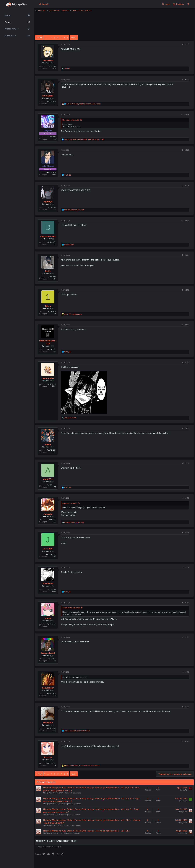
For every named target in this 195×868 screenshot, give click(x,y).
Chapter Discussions (73, 793)
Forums (8, 22)
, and (83, 104)
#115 (187, 568)
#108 (187, 290)
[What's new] (188, 4)
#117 (187, 637)
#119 (187, 707)
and (74, 210)
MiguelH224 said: (70, 503)
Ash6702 (48, 479)
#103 (187, 115)
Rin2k (48, 271)
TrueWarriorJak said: (71, 608)
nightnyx (48, 202)
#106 (187, 220)
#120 (187, 741)
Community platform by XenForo (171, 862)
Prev (40, 37)
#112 (187, 463)
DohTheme (168, 864)
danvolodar (48, 688)
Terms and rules (85, 862)
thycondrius (48, 378)
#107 (187, 255)
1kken (48, 306)
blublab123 (48, 96)
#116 (187, 602)
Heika (48, 444)
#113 (187, 498)
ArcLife (48, 757)
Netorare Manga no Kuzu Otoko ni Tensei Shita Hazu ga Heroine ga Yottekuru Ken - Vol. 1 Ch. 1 (87, 831)
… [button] (48, 37)
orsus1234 (183, 801)
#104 (187, 150)
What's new (10, 29)
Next (73, 37)
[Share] (183, 45)
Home (7, 15)
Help (113, 862)
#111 (187, 428)
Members (9, 36)
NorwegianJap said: (71, 120)
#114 (187, 533)
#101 (187, 45)
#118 (187, 672)
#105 (187, 186)
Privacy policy (101, 862)
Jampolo (48, 514)
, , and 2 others (84, 139)
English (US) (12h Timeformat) (49, 862)
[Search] (44, 4)
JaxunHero (48, 60)
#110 (187, 362)
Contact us (70, 862)
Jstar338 (48, 549)
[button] (18, 29)
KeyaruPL (183, 790)
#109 (187, 325)
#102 (187, 80)
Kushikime (48, 583)
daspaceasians (48, 236)
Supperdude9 (48, 653)
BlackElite (48, 723)
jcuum (48, 618)
